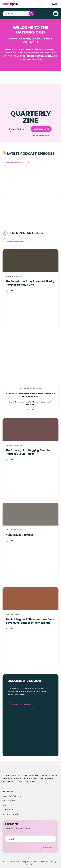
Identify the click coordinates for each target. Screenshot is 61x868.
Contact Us (8, 810)
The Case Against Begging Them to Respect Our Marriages (28, 452)
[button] (56, 14)
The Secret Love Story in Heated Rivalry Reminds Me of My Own (30, 283)
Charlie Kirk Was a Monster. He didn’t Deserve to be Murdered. (31, 395)
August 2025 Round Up (20, 535)
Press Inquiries (9, 801)
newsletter (12, 824)
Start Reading (18, 129)
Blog (5, 805)
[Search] (31, 14)
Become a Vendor (11, 814)
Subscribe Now (40, 129)
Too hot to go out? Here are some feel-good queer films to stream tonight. (30, 621)
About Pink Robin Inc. (12, 796)
